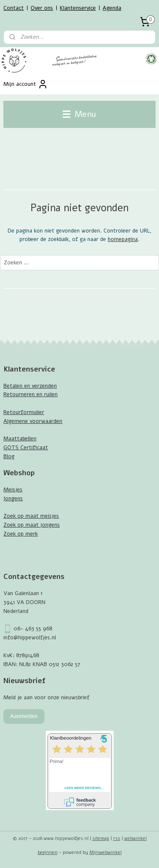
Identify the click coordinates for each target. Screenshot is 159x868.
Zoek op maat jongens (32, 525)
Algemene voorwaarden (33, 421)
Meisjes (13, 490)
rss (117, 838)
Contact (14, 8)
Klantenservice (78, 8)
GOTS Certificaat (26, 448)
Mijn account (26, 84)
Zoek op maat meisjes (31, 516)
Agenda (112, 8)
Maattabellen (20, 439)
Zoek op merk (21, 534)
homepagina (123, 240)
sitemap (101, 838)
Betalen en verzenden (30, 386)
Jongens (13, 499)
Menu (79, 114)
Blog (9, 457)
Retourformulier (24, 412)
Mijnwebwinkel (106, 852)
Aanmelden (24, 716)
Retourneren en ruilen (31, 394)
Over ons (42, 8)
